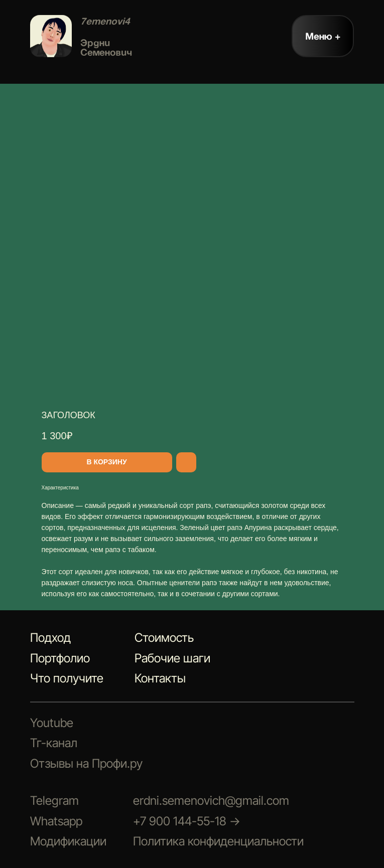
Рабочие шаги (172, 658)
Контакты (160, 678)
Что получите (67, 678)
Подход (50, 638)
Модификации (68, 841)
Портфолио (60, 658)
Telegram (54, 801)
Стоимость (164, 638)
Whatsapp (56, 821)
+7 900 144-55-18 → (187, 821)
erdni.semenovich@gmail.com (211, 801)
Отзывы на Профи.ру (86, 763)
